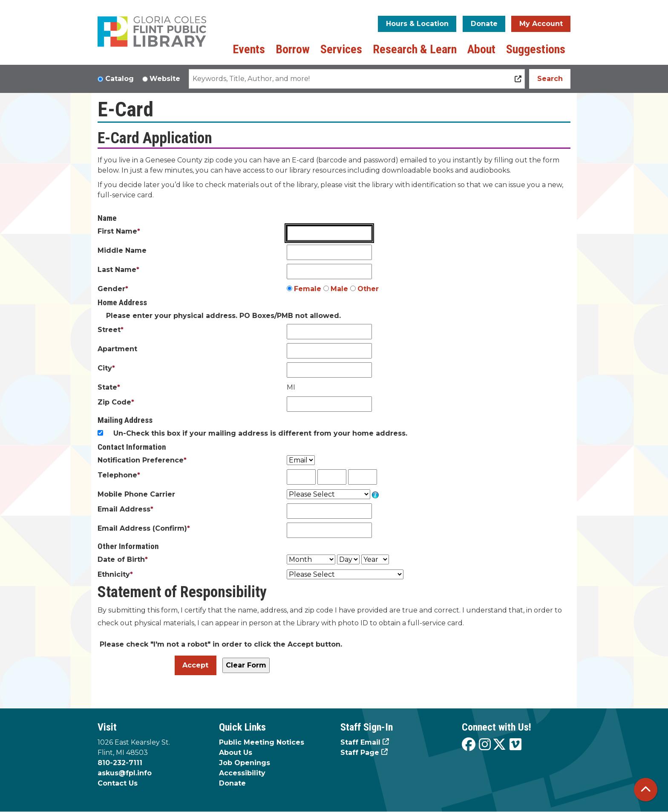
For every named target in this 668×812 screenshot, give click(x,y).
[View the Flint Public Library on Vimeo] (515, 745)
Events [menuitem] (249, 49)
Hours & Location (417, 24)
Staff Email (360, 742)
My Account (541, 24)
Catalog (119, 79)
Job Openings (245, 763)
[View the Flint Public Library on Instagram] (485, 745)
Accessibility (242, 773)
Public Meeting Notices (262, 742)
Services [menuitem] (341, 49)
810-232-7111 (120, 763)
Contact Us (118, 783)
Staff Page (360, 753)
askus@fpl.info (125, 773)
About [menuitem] (481, 49)
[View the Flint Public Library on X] (499, 745)
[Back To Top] (646, 790)
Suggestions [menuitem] (536, 49)
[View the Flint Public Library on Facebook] (469, 745)
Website (165, 79)
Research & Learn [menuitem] (415, 49)
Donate (484, 24)
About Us (236, 753)
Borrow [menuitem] (293, 49)
